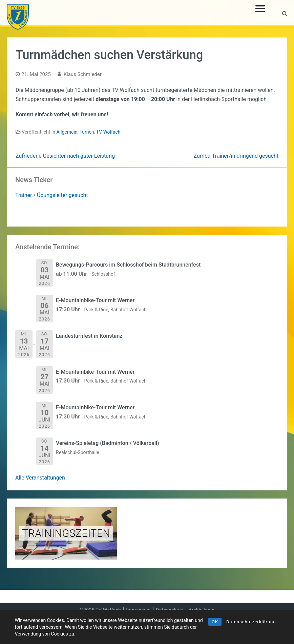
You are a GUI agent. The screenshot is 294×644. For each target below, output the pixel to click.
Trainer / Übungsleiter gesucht (52, 195)
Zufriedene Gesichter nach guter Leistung (65, 156)
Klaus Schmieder (83, 74)
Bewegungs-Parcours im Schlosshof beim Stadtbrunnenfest (128, 265)
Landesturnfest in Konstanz (89, 336)
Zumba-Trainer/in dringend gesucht (236, 156)
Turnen (87, 132)
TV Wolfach (108, 132)
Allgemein (67, 132)
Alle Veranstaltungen (40, 478)
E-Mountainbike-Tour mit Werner (95, 300)
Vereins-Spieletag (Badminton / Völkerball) (108, 443)
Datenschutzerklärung (251, 622)
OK (215, 622)
